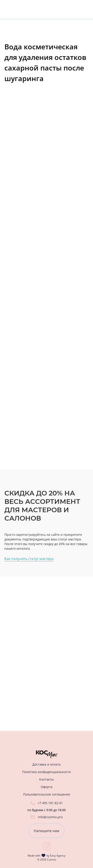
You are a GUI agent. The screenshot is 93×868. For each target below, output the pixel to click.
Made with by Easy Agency (46, 855)
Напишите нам (46, 831)
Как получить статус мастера (29, 559)
